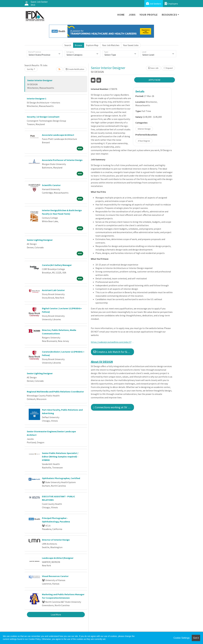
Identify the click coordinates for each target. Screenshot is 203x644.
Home (121, 15)
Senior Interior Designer (40, 80)
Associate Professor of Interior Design (62, 160)
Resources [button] (169, 15)
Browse (79, 45)
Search (68, 45)
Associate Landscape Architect (58, 135)
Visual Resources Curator (55, 576)
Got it (196, 638)
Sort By (30, 69)
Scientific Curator (51, 185)
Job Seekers (154, 4)
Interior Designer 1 (37, 98)
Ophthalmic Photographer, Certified (61, 478)
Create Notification (75, 69)
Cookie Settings (182, 638)
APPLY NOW (154, 80)
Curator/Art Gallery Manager (57, 265)
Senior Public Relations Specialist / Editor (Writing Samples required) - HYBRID (60, 457)
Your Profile (149, 15)
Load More (56, 615)
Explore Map (92, 45)
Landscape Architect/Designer (58, 558)
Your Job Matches (111, 45)
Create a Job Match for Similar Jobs (114, 352)
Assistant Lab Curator (53, 290)
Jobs (132, 15)
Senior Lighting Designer (40, 240)
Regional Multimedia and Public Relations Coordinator (55, 392)
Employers (171, 4)
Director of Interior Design (56, 540)
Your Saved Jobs (131, 45)
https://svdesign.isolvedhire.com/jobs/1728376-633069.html (112, 342)
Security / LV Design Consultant (43, 117)
